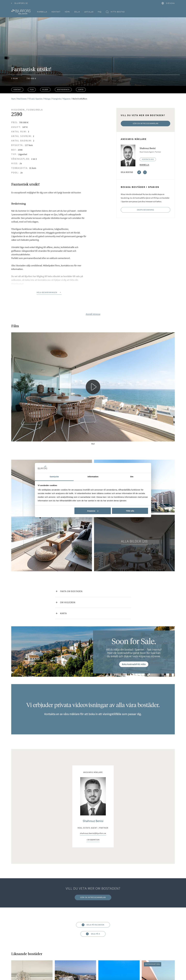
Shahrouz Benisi (93, 821)
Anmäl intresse (93, 314)
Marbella (42, 12)
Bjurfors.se (20, 3)
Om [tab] (132, 477)
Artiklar (89, 12)
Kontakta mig (148, 159)
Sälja (77, 12)
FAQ (100, 12)
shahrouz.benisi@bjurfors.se (93, 833)
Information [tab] (93, 477)
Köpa (67, 12)
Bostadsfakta (63, 90)
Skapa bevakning (146, 210)
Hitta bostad (115, 12)
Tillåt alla (130, 511)
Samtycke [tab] (54, 477)
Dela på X (93, 934)
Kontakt (56, 12)
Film (32, 90)
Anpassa (93, 511)
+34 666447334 (93, 840)
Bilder (45, 90)
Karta (81, 90)
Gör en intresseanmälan (146, 123)
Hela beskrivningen (49, 292)
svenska (168, 3)
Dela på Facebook (93, 925)
